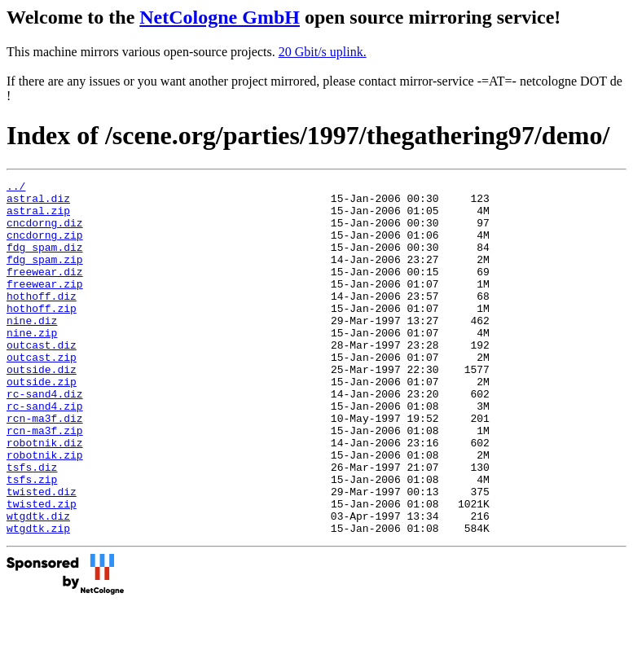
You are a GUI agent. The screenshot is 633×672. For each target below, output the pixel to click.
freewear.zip (45, 305)
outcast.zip (42, 393)
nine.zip (32, 364)
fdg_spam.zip (45, 276)
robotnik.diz (45, 496)
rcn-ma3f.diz (45, 467)
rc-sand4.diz (45, 437)
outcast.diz (42, 379)
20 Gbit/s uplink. (323, 52)
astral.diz (38, 203)
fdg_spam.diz (45, 261)
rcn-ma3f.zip (45, 481)
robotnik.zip (45, 511)
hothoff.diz (42, 320)
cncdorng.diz (45, 232)
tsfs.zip (32, 540)
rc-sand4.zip (45, 452)
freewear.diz (45, 291)
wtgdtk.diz (38, 584)
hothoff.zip (42, 335)
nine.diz (32, 349)
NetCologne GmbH (220, 17)
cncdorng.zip (45, 247)
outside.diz (42, 408)
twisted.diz (42, 555)
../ (16, 188)
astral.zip (38, 217)
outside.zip (42, 423)
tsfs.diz (32, 525)
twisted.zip (42, 569)
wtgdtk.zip (38, 599)
